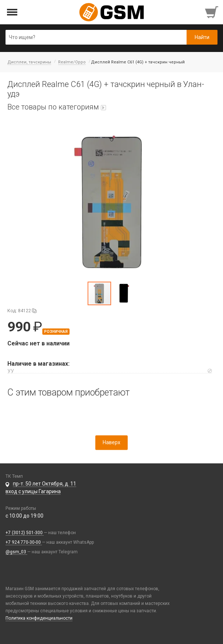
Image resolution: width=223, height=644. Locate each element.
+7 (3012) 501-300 (25, 533)
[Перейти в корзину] (212, 12)
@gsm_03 (16, 552)
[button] (111, 202)
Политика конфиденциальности (39, 618)
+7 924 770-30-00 (24, 542)
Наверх (111, 442)
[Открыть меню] (12, 12)
